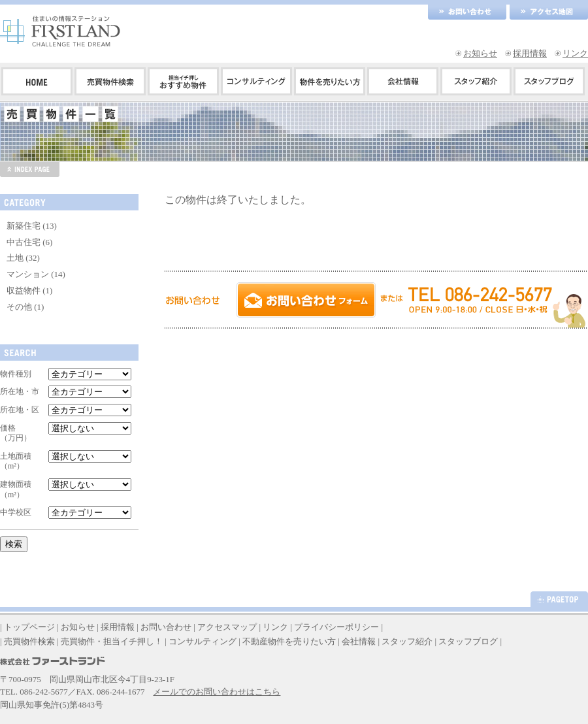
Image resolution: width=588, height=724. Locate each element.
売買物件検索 (29, 641)
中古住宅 (24, 242)
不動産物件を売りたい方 (289, 641)
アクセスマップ (227, 627)
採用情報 (530, 53)
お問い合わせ (166, 627)
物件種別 (16, 374)
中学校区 (16, 512)
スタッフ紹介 (407, 641)
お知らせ (480, 53)
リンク (575, 53)
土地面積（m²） (16, 461)
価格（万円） (16, 433)
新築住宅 (24, 226)
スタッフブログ (468, 641)
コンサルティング (203, 641)
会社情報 (359, 641)
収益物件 (24, 290)
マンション (28, 274)
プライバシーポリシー (336, 627)
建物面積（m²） (16, 489)
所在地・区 (20, 410)
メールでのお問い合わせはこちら (217, 692)
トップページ (29, 627)
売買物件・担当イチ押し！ (112, 641)
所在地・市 (20, 391)
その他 (19, 307)
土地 (15, 258)
